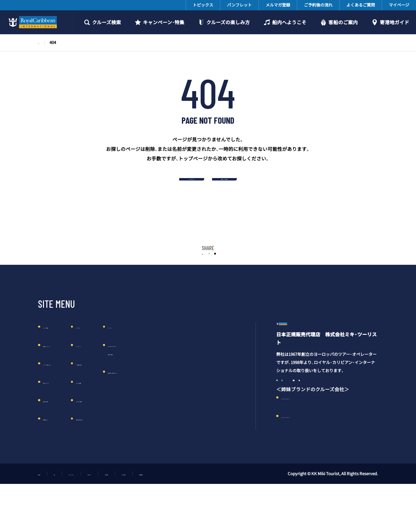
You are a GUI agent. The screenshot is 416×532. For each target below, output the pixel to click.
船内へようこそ (289, 22)
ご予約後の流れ (318, 5)
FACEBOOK (190, 268)
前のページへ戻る (251, 182)
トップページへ (165, 182)
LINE (208, 268)
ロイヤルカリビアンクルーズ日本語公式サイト (32, 22)
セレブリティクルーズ (305, 441)
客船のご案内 (343, 22)
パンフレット (239, 5)
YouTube (324, 420)
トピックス (203, 5)
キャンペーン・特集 (164, 22)
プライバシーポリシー (110, 514)
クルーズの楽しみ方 (228, 22)
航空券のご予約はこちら (204, 391)
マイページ (399, 5)
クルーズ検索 (107, 22)
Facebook (281, 420)
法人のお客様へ (239, 514)
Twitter (226, 268)
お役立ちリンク (158, 514)
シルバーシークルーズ (306, 459)
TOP (42, 42)
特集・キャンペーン (64, 364)
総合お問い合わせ (132, 438)
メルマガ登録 (278, 5)
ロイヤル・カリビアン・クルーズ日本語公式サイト (314, 351)
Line (339, 420)
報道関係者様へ (281, 514)
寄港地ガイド (395, 22)
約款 (72, 514)
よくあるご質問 (361, 5)
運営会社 (46, 514)
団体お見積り (198, 514)
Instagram (296, 420)
